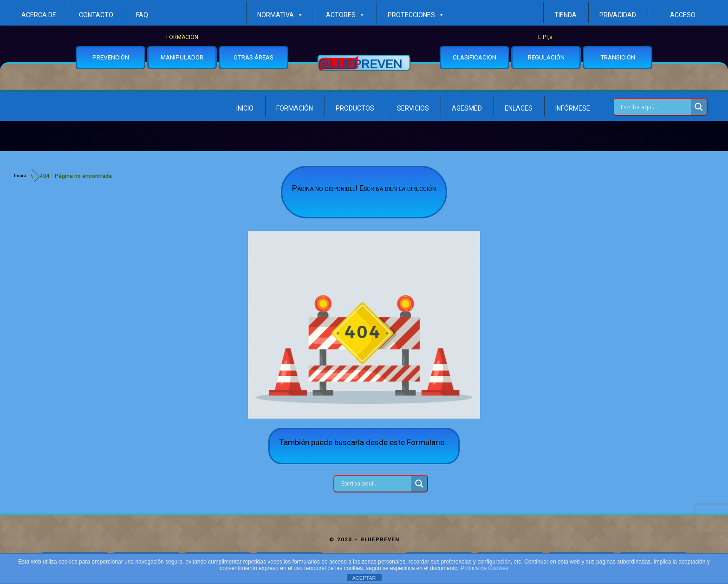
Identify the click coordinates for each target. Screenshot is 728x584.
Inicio (245, 108)
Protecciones (416, 15)
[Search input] (655, 107)
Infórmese (573, 108)
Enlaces (519, 108)
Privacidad (618, 15)
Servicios (413, 108)
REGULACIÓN (546, 57)
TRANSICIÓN (618, 57)
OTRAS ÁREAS (253, 57)
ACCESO (683, 15)
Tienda (565, 15)
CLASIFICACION (474, 57)
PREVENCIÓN (111, 57)
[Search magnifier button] (699, 107)
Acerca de (39, 15)
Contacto (96, 15)
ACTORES (345, 15)
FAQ (142, 15)
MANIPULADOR (182, 57)
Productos (355, 108)
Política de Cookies (484, 568)
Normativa (280, 15)
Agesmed (467, 108)
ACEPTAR (364, 578)
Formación (295, 108)
